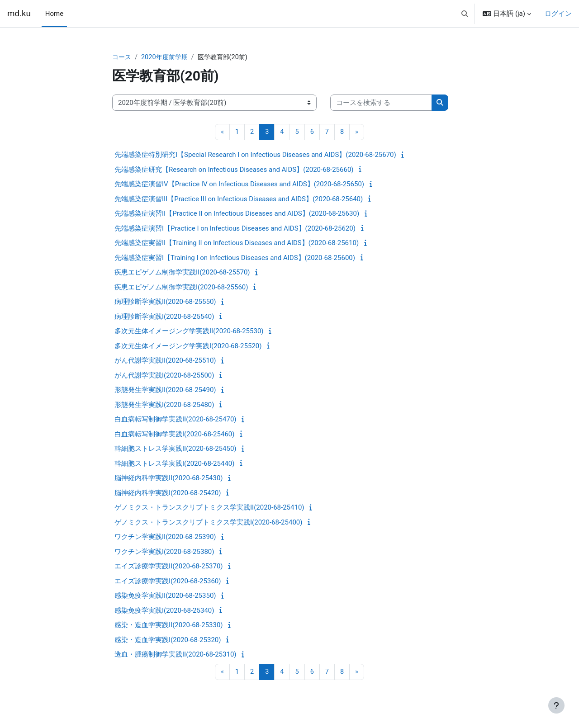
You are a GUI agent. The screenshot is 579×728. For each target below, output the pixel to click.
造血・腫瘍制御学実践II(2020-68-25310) (176, 655)
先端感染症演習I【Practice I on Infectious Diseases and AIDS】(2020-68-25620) (235, 229)
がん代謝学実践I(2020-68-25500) (164, 376)
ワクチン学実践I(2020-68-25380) (164, 552)
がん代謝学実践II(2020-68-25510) (165, 361)
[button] (465, 14)
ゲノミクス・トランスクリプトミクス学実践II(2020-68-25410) (209, 508)
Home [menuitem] (54, 14)
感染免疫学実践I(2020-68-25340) (164, 611)
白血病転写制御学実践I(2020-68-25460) (174, 435)
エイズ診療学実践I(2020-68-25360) (168, 581)
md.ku (19, 14)
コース (122, 57)
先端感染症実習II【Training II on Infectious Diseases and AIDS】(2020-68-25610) (237, 244)
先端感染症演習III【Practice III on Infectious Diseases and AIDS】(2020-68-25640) (239, 199)
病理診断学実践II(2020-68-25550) (165, 303)
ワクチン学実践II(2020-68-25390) (165, 538)
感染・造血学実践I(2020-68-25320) (168, 640)
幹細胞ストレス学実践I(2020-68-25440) (174, 464)
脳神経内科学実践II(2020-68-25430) (169, 479)
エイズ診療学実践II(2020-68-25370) (169, 567)
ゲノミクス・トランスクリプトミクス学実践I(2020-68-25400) (208, 523)
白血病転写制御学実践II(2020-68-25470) (176, 420)
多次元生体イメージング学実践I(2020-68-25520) (188, 346)
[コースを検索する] (381, 103)
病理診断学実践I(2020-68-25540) (164, 317)
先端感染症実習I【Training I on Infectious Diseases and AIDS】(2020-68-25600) (235, 258)
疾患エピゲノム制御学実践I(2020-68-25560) (181, 288)
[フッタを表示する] (556, 705)
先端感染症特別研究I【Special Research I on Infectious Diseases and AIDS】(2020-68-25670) (255, 156)
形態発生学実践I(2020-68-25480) (164, 405)
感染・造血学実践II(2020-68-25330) (169, 626)
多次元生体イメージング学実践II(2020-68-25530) (189, 332)
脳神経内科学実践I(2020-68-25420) (168, 493)
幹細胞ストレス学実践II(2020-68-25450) (176, 449)
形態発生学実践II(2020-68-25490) (165, 391)
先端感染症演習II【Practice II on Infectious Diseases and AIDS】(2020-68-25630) (237, 214)
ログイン (558, 14)
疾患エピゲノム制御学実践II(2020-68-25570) (182, 273)
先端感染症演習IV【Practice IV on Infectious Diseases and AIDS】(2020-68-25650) (239, 185)
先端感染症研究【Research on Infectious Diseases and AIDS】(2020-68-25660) (234, 170)
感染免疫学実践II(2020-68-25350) (165, 596)
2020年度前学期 (167, 57)
